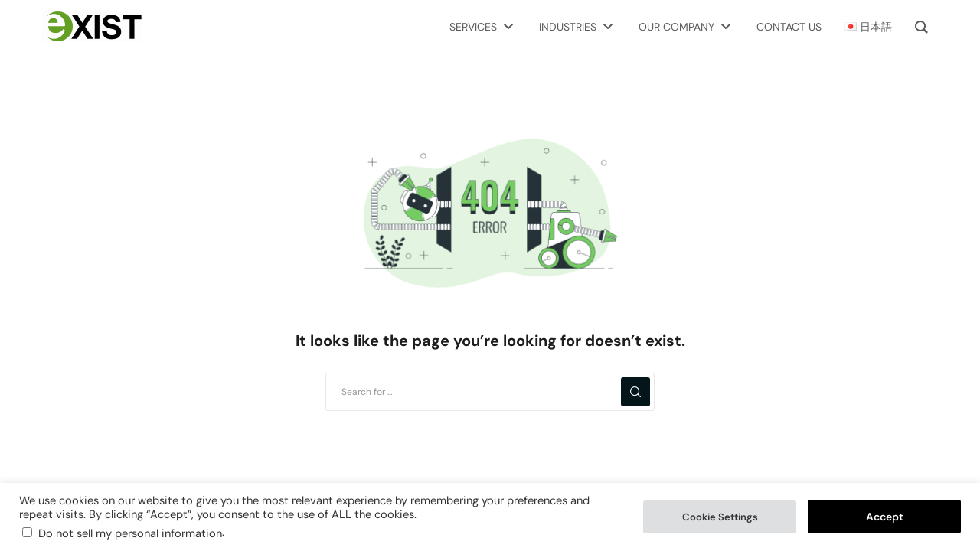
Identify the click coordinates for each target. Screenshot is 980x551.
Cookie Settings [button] (720, 517)
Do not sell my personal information (130, 533)
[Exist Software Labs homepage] (92, 27)
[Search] (635, 392)
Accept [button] (885, 517)
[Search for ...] (490, 392)
